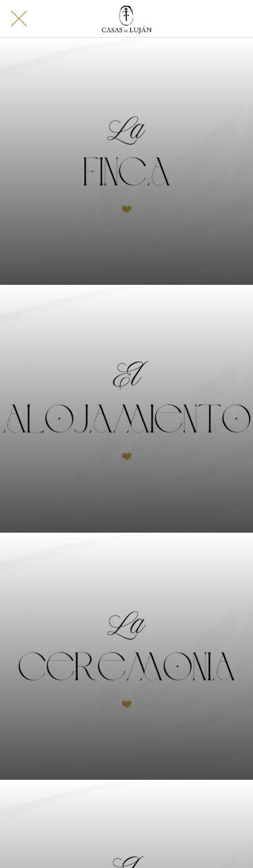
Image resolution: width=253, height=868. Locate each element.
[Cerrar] (19, 19)
